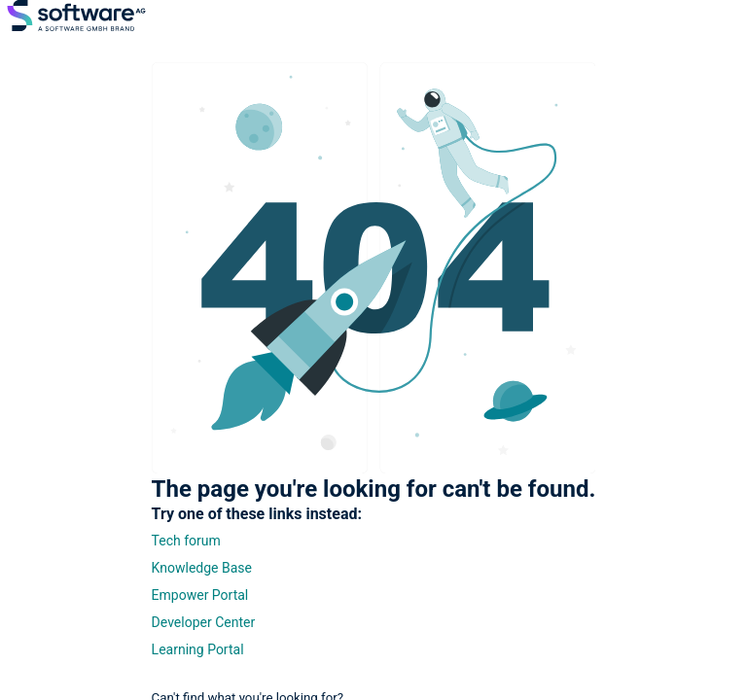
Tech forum (186, 541)
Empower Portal (200, 595)
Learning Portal (198, 649)
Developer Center (204, 622)
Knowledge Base (202, 568)
